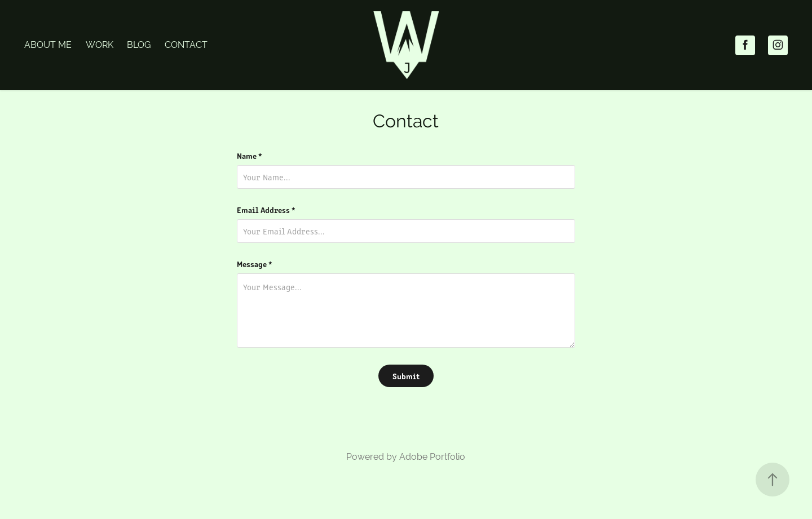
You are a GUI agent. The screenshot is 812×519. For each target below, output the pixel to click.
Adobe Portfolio (432, 457)
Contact (186, 45)
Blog (139, 45)
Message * (255, 264)
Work (100, 45)
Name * (250, 156)
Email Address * (266, 210)
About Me (48, 45)
